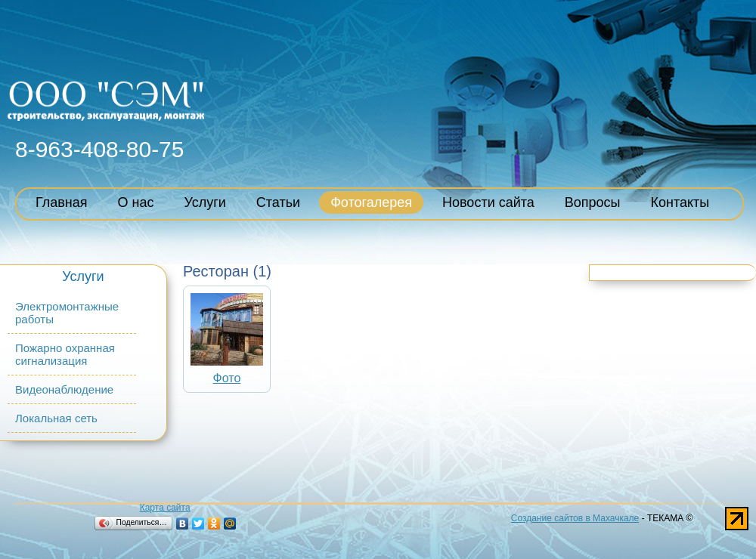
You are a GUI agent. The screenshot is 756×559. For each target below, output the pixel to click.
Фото (227, 378)
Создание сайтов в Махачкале (575, 518)
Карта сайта (165, 508)
